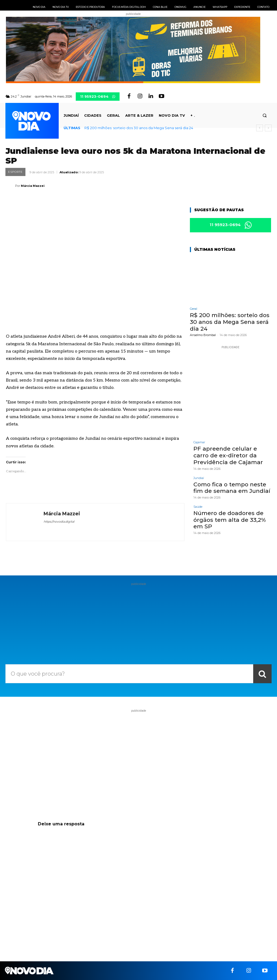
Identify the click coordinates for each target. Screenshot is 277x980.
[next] (268, 128)
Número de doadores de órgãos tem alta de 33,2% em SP (228, 519)
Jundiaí (199, 477)
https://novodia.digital (59, 522)
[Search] (262, 674)
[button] (265, 115)
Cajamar (199, 442)
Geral (194, 309)
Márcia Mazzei (33, 186)
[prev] (260, 128)
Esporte (15, 172)
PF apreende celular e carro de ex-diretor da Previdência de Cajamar (232, 455)
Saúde (198, 506)
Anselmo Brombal (203, 335)
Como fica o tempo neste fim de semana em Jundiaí (231, 487)
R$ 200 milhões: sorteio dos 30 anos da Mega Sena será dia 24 (139, 128)
